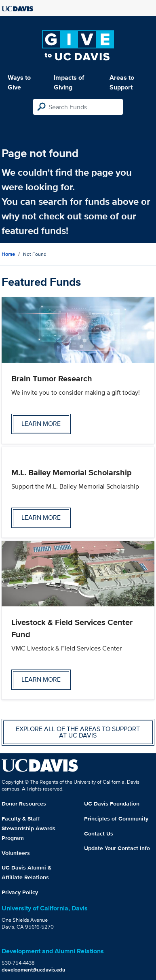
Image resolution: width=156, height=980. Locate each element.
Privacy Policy (20, 892)
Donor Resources (24, 804)
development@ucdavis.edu (34, 970)
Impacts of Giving (69, 82)
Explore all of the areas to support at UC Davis (78, 732)
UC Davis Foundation (112, 804)
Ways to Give (19, 82)
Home (8, 254)
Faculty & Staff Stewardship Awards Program (28, 828)
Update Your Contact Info (117, 848)
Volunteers (16, 853)
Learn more (41, 424)
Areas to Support (122, 82)
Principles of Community (116, 818)
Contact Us (99, 833)
